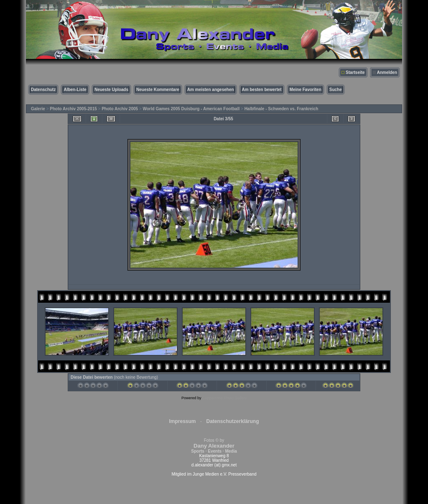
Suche (336, 90)
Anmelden (387, 72)
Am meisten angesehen (211, 90)
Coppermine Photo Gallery (224, 398)
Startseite (355, 72)
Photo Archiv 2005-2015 (73, 109)
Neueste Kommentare (158, 90)
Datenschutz (43, 90)
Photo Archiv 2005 (120, 109)
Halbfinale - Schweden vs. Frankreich (282, 109)
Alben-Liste (75, 90)
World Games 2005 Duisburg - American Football (191, 109)
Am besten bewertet (262, 90)
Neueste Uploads (111, 90)
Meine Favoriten (306, 90)
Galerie (38, 109)
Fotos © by (214, 446)
